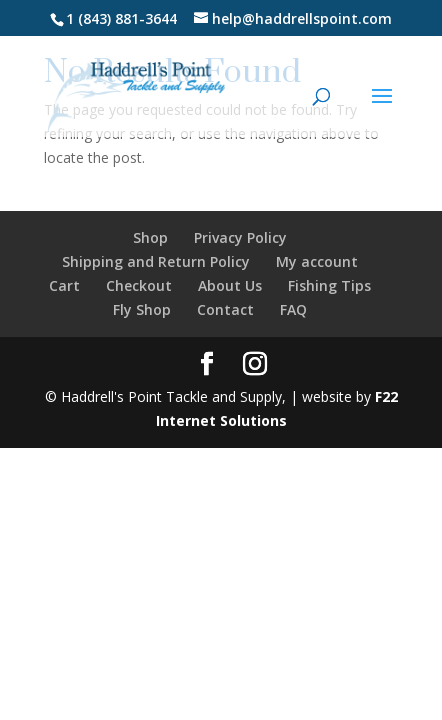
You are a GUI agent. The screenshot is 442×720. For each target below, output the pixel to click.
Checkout (139, 285)
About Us (230, 285)
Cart (64, 285)
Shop (150, 237)
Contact (225, 309)
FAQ (293, 309)
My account (317, 261)
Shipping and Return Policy (156, 261)
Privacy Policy (240, 237)
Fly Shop (142, 309)
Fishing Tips (329, 285)
